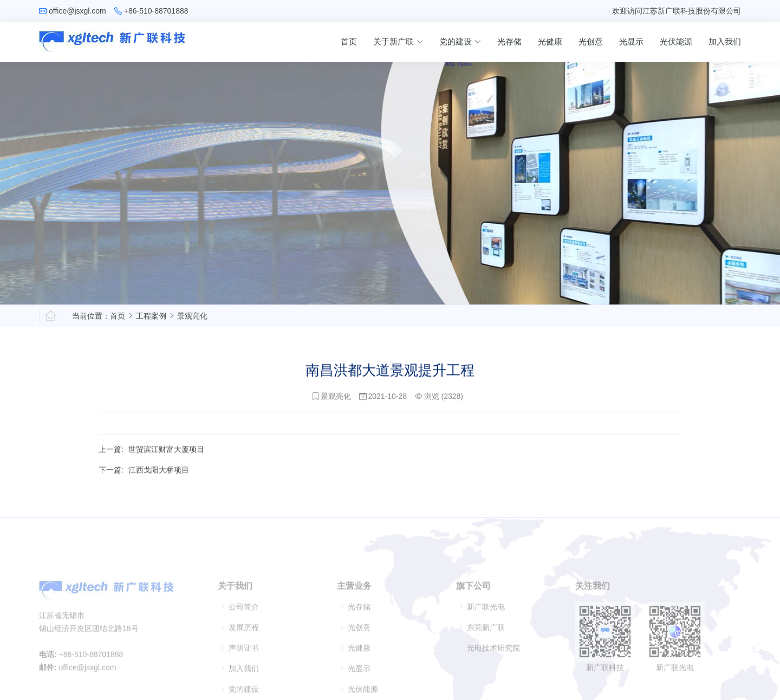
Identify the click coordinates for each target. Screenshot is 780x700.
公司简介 (244, 623)
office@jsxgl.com (77, 11)
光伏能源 (676, 41)
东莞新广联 (486, 643)
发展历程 (244, 643)
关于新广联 (398, 41)
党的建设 (460, 41)
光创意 (591, 41)
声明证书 (244, 664)
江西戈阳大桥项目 (159, 476)
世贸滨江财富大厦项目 (166, 455)
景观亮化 (192, 316)
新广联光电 (486, 623)
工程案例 (151, 316)
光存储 (509, 41)
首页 (349, 41)
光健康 (550, 41)
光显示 (631, 41)
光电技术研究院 (493, 664)
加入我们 (725, 41)
